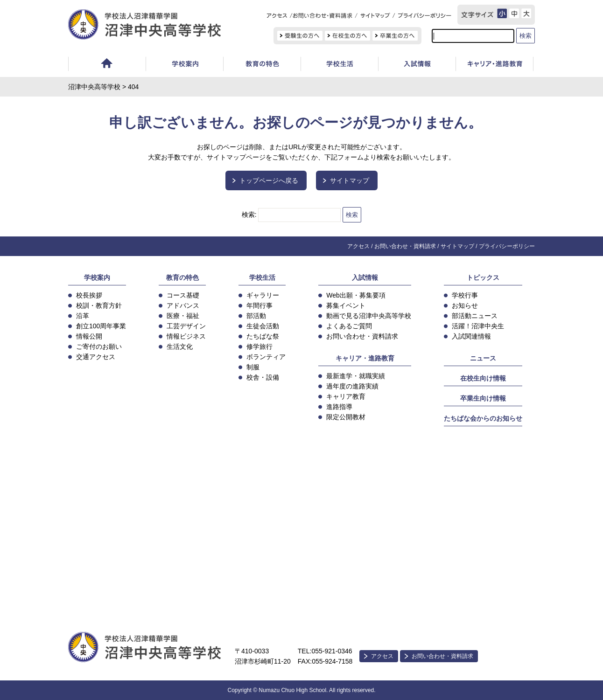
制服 (253, 367)
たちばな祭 (263, 336)
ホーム (107, 65)
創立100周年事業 (101, 326)
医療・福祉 (183, 316)
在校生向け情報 (483, 378)
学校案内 (184, 65)
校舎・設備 (263, 377)
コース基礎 (183, 295)
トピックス (483, 277)
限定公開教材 (346, 417)
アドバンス (183, 305)
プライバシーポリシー (507, 246)
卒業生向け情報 (483, 398)
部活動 (256, 316)
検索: (249, 215)
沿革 (83, 316)
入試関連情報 (471, 336)
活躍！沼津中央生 (478, 326)
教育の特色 (182, 277)
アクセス (358, 246)
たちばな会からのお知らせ (483, 418)
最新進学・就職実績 (356, 376)
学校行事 (465, 295)
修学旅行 (259, 347)
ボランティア (266, 357)
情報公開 (89, 336)
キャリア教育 (346, 396)
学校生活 (339, 65)
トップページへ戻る (269, 180)
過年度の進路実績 (352, 386)
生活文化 (180, 347)
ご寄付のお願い (99, 347)
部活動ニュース (475, 316)
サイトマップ (350, 180)
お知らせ (465, 305)
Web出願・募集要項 (356, 295)
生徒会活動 (263, 326)
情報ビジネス (186, 336)
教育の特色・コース (262, 65)
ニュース (483, 358)
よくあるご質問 (349, 326)
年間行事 (259, 305)
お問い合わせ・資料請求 (405, 246)
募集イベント (346, 305)
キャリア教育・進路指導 (494, 65)
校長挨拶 (89, 295)
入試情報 (417, 65)
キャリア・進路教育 (365, 358)
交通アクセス (96, 357)
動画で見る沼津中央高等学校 (369, 316)
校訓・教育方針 (99, 305)
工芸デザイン (186, 326)
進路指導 (339, 407)
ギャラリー (263, 295)
